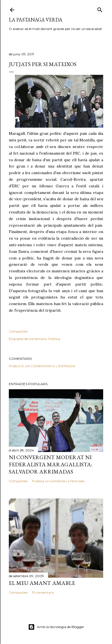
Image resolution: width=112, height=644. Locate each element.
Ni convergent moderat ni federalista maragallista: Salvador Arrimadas (50, 464)
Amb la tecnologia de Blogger (56, 627)
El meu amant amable (42, 583)
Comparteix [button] (18, 331)
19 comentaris (43, 592)
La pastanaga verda (36, 20)
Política (54, 339)
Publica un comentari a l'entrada (42, 366)
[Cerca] (100, 9)
